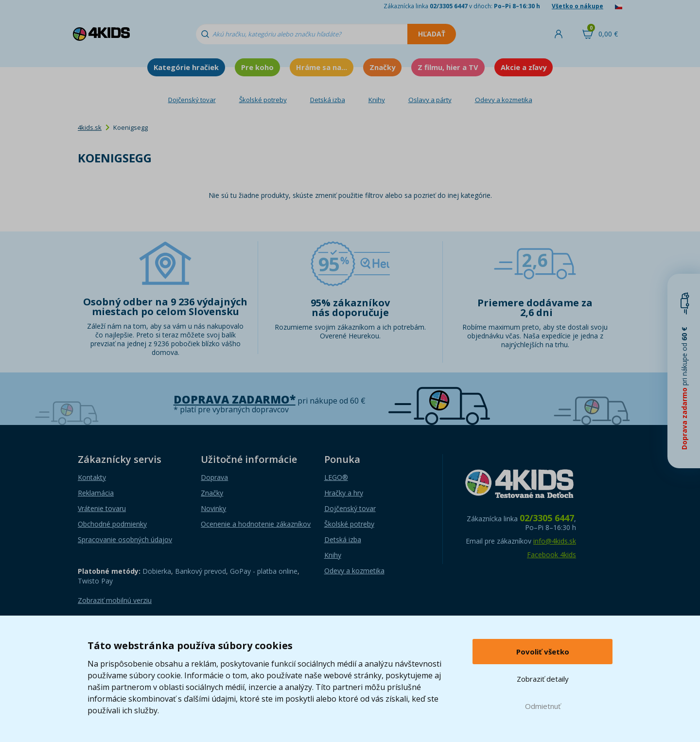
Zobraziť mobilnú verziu (115, 600)
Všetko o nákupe (577, 6)
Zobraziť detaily (543, 679)
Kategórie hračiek (186, 67)
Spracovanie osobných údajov (125, 539)
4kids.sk (90, 127)
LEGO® (336, 477)
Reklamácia (96, 493)
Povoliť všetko (543, 652)
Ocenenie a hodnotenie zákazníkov (256, 524)
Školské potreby (263, 100)
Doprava (214, 477)
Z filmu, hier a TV (448, 67)
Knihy (377, 100)
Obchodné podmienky (112, 524)
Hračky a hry (344, 493)
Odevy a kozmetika (504, 100)
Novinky (213, 508)
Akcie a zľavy (524, 67)
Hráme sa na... (322, 67)
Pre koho (257, 67)
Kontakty (92, 477)
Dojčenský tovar (192, 100)
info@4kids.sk (555, 541)
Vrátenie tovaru (102, 508)
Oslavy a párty (430, 100)
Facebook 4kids (551, 555)
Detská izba (328, 100)
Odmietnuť (543, 706)
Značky (382, 67)
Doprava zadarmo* (235, 399)
